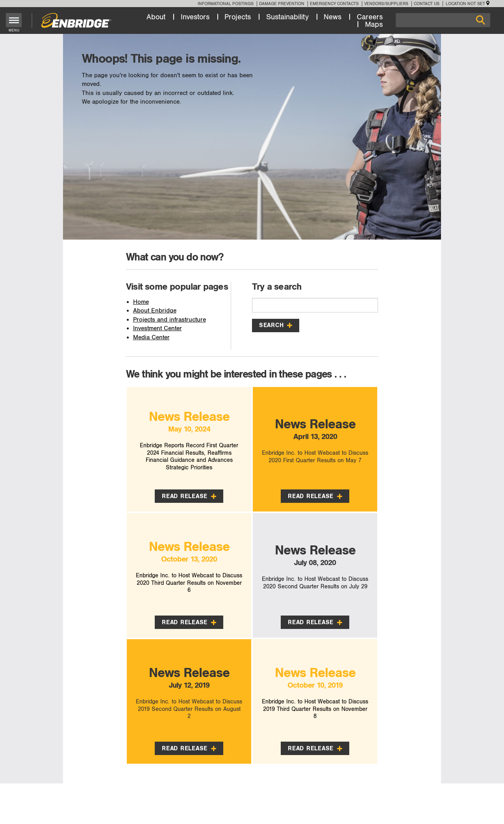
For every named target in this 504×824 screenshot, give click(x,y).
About (156, 17)
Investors (195, 17)
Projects (238, 17)
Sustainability (287, 17)
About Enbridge (155, 311)
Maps (374, 25)
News (333, 17)
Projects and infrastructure (170, 320)
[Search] (443, 20)
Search (276, 325)
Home (141, 302)
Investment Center (157, 328)
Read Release (189, 496)
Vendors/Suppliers (386, 4)
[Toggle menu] (14, 20)
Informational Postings (226, 4)
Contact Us (427, 4)
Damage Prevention (282, 4)
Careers (370, 17)
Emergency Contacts (334, 4)
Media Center (151, 338)
